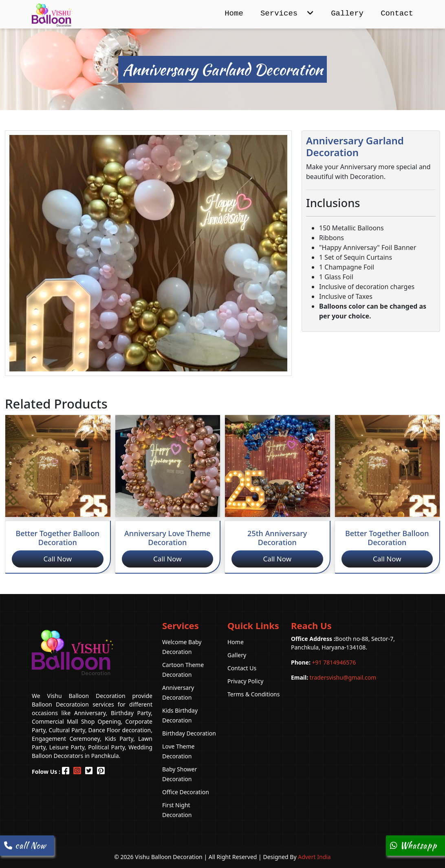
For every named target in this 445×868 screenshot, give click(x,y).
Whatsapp (413, 845)
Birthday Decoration (189, 733)
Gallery (347, 13)
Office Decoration (186, 792)
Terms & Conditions (254, 694)
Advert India (314, 857)
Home (234, 13)
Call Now (57, 559)
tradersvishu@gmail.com (334, 677)
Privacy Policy (245, 681)
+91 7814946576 (323, 662)
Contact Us (242, 668)
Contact (397, 13)
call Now (25, 845)
